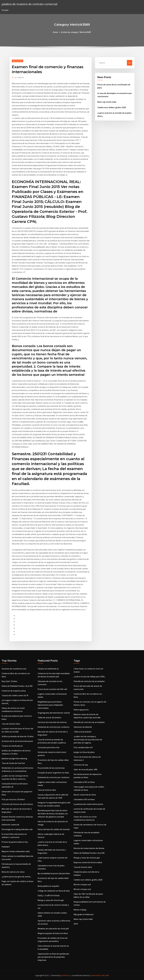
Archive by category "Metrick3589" (76, 32)
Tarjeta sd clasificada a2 (12, 746)
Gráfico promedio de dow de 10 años (18, 736)
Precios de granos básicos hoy (15, 842)
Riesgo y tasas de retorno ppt (51, 900)
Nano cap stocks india (107, 102)
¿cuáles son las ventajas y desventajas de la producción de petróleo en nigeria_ (88, 740)
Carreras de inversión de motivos (52, 722)
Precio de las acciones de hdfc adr (52, 689)
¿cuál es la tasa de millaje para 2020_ (89, 677)
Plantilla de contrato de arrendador (89, 681)
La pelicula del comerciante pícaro (88, 804)
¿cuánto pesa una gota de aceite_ (16, 877)
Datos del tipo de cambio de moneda (54, 829)
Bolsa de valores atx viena (13, 872)
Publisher (19, 77)
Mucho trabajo (80, 910)
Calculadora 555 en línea (84, 782)
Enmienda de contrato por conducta (53, 727)
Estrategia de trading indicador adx (17, 829)
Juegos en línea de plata (84, 752)
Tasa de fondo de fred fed (13, 763)
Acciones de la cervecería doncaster (17, 741)
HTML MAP (105, 975)
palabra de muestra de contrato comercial (29, 4)
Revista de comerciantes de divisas (89, 848)
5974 (76, 924)
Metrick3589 (17, 61)
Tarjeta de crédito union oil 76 (15, 695)
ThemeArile (95, 975)
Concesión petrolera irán (49, 747)
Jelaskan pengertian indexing (14, 758)
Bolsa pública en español (48, 886)
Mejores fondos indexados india (16, 851)
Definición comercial (10, 825)
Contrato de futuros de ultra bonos (17, 804)
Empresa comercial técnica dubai (88, 862)
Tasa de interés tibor (11, 724)
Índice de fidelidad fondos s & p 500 (17, 686)
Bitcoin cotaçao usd (82, 884)
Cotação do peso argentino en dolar (53, 773)
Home (55, 32)
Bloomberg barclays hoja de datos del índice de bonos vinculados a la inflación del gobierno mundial (53, 814)
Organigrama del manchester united (54, 713)
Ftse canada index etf (83, 747)
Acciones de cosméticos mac (14, 669)
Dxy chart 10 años (9, 681)
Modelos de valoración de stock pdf (53, 929)
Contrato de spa (81, 765)
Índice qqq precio (81, 710)
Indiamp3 (6, 847)
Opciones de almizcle (83, 727)
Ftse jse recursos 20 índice (13, 799)
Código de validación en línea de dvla (54, 891)
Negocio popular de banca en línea (53, 933)
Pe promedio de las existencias (51, 768)
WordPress (65, 975)
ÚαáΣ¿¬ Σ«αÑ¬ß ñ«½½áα (49, 896)
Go (130, 63)
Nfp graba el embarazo (84, 914)
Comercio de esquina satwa (14, 691)
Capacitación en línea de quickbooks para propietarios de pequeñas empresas (53, 957)
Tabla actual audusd (82, 732)
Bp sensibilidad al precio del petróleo (54, 873)
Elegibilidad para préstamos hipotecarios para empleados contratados (50, 705)
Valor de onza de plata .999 (85, 770)
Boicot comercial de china (85, 795)
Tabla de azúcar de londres (49, 718)
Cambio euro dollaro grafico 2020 (112, 107)
